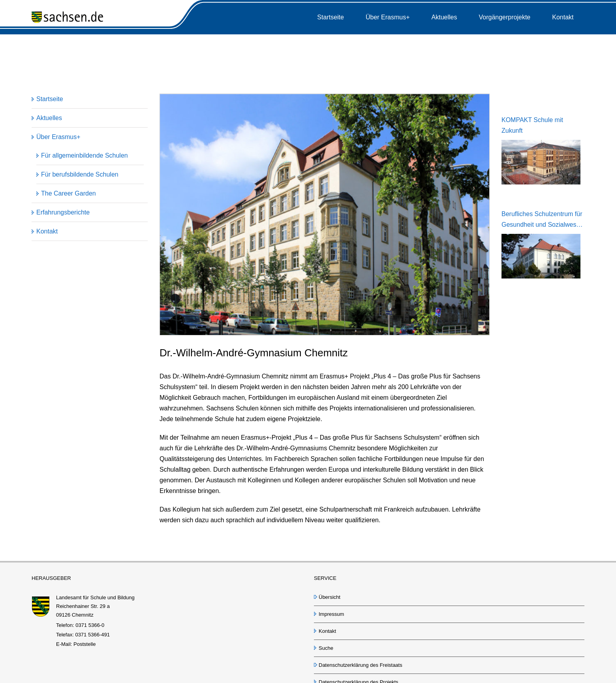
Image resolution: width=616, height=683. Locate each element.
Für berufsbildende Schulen (80, 174)
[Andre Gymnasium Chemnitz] (325, 214)
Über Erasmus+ (58, 137)
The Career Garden (69, 193)
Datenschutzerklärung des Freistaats (361, 665)
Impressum (331, 614)
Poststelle (85, 644)
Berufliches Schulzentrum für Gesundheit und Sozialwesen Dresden (542, 220)
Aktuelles (49, 118)
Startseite (50, 99)
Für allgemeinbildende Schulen (85, 155)
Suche (326, 648)
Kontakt (47, 231)
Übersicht (330, 597)
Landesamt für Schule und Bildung (95, 597)
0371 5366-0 (90, 625)
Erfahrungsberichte (63, 212)
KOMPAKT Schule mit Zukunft (532, 125)
